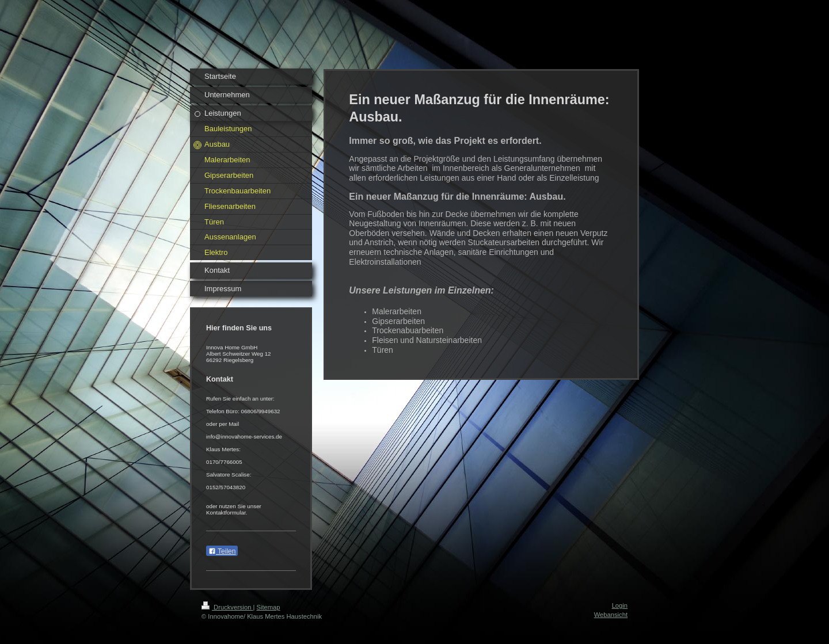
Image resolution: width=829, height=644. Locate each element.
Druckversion (227, 607)
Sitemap (269, 607)
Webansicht (611, 615)
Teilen (222, 551)
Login (620, 605)
